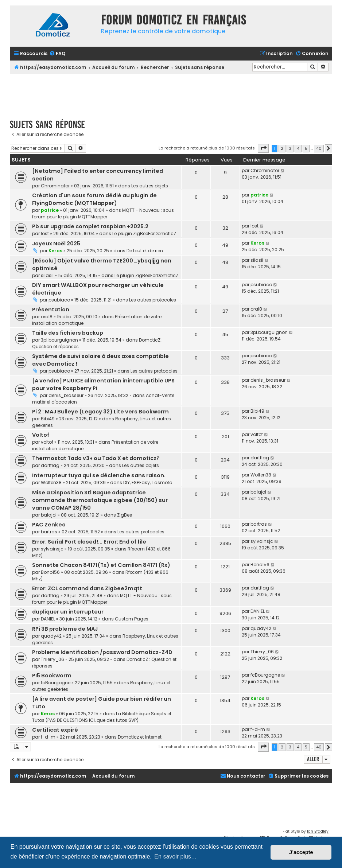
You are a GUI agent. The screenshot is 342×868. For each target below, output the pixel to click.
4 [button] (298, 148)
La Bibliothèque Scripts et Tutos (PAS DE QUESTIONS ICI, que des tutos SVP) (102, 717)
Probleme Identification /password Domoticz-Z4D (102, 652)
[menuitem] (57, 54)
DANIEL (48, 619)
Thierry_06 (53, 659)
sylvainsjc (52, 549)
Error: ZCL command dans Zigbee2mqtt (87, 588)
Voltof (41, 435)
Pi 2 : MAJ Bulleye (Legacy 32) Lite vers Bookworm (100, 412)
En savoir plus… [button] (176, 857)
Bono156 (50, 572)
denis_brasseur (66, 395)
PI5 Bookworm (52, 676)
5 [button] (306, 148)
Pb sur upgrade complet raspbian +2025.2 (90, 226)
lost (45, 233)
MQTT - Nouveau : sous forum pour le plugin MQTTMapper (103, 213)
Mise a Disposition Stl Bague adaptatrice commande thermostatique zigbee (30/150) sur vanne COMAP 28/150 (100, 500)
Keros (55, 251)
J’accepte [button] (301, 852)
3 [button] (290, 148)
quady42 (51, 636)
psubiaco (59, 300)
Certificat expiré (55, 730)
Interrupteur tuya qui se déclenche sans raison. (99, 475)
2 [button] (282, 148)
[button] (263, 148)
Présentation (51, 310)
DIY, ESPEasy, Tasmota (148, 482)
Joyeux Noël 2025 (56, 244)
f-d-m (48, 737)
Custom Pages (132, 619)
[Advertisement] (171, 94)
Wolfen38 (51, 482)
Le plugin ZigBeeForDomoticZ (144, 233)
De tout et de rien (145, 251)
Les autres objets (150, 186)
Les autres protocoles (153, 300)
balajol (49, 515)
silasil (47, 275)
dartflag (50, 465)
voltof (47, 442)
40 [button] (319, 148)
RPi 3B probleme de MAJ (65, 629)
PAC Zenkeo (49, 525)
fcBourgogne (56, 683)
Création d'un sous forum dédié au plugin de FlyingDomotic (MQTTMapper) (94, 199)
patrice (50, 210)
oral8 (47, 317)
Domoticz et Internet (140, 737)
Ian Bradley (318, 831)
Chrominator (55, 186)
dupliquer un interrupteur (68, 612)
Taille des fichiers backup (68, 333)
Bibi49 (48, 419)
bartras (49, 532)
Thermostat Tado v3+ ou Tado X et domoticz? (96, 458)
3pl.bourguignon (59, 340)
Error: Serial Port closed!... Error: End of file (89, 542)
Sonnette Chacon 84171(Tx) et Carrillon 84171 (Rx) (101, 565)
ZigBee (125, 515)
